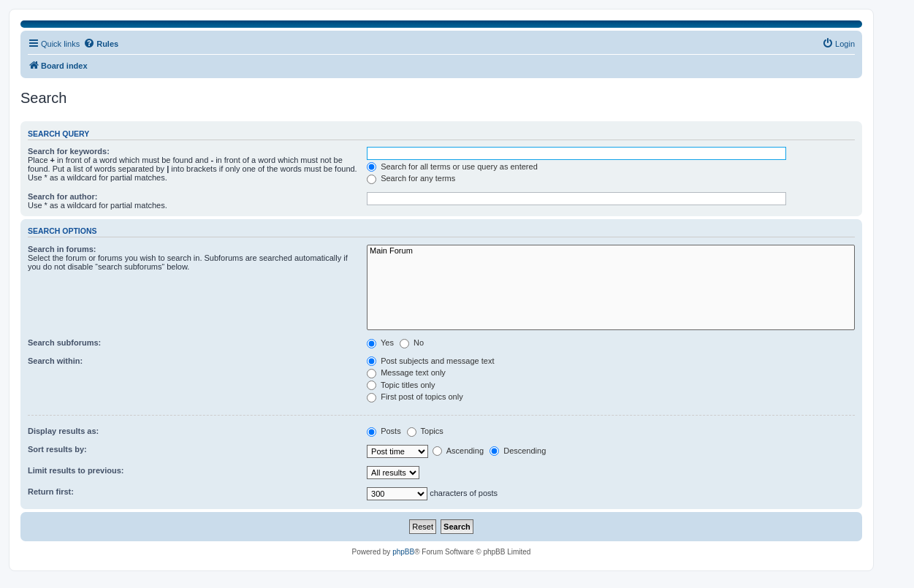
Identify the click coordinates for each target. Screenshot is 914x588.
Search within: (55, 361)
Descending (518, 451)
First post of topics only (415, 397)
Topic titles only (401, 385)
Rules (101, 43)
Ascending (458, 451)
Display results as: (63, 431)
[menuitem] (838, 44)
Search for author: (62, 196)
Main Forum (611, 251)
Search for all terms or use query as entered (452, 167)
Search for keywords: (69, 151)
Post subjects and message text (430, 361)
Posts (384, 431)
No (412, 343)
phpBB (403, 552)
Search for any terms (411, 178)
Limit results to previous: (76, 470)
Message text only (406, 373)
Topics (425, 431)
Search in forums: (62, 249)
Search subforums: (64, 343)
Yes (380, 343)
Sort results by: (57, 449)
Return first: (51, 492)
